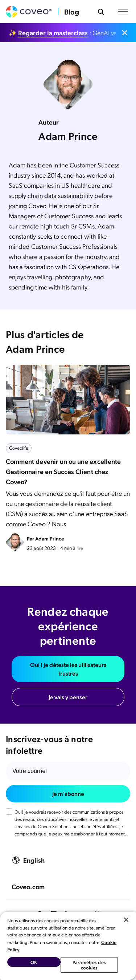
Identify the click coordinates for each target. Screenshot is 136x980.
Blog (72, 12)
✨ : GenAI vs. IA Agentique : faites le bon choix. (64, 33)
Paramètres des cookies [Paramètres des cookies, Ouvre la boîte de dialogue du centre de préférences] (89, 965)
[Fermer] (126, 920)
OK (34, 962)
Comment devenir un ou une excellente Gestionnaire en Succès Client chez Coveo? (63, 471)
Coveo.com (28, 886)
